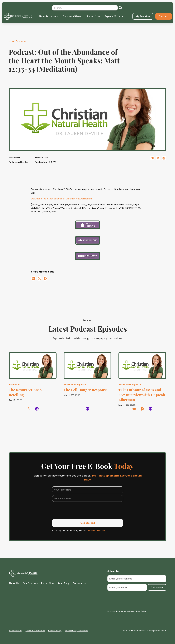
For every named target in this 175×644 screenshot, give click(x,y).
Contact (164, 16)
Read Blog (63, 583)
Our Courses (30, 583)
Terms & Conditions (35, 631)
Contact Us (79, 583)
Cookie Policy (55, 631)
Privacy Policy (15, 631)
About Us (14, 583)
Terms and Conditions (96, 530)
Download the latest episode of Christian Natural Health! (61, 199)
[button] (114, 16)
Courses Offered (73, 16)
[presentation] (75, 510)
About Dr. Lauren (48, 16)
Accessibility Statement (77, 631)
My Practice (143, 16)
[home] (18, 16)
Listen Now (94, 16)
